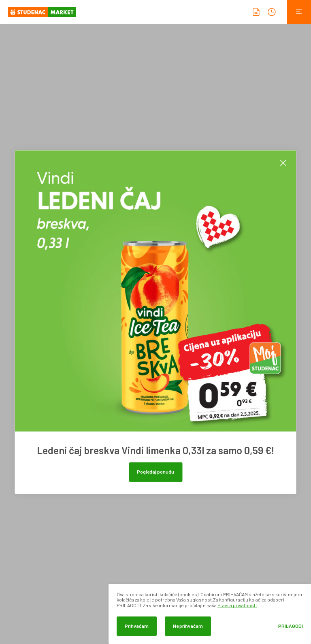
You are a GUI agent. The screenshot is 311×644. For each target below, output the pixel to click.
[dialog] (210, 614)
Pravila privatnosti (237, 605)
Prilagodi (291, 626)
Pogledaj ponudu (155, 472)
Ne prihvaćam (188, 626)
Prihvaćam (137, 626)
